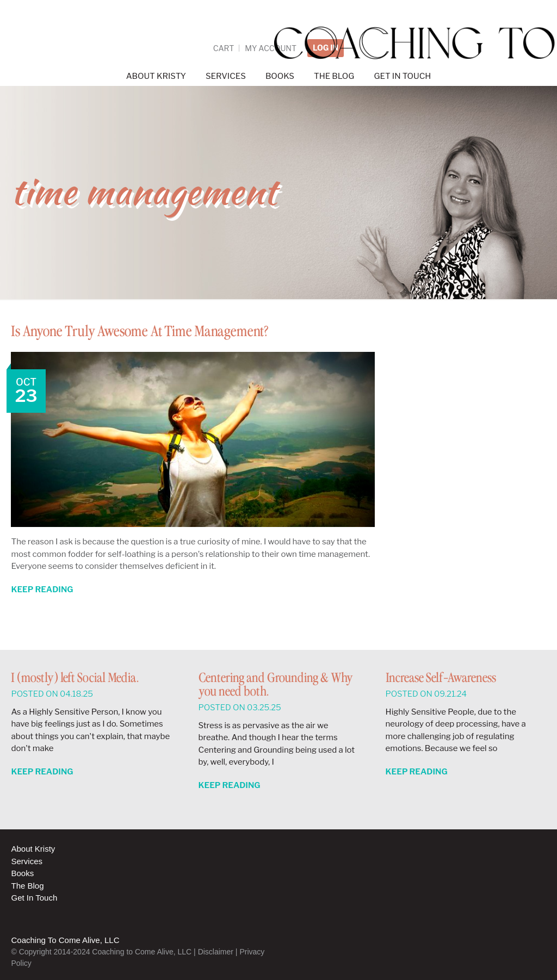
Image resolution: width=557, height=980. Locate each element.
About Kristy (33, 849)
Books (22, 873)
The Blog (27, 886)
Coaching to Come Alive (278, 44)
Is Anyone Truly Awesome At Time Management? (168, 331)
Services (27, 861)
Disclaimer (216, 952)
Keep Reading (42, 590)
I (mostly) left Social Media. (75, 678)
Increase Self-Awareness (441, 678)
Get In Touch (34, 898)
